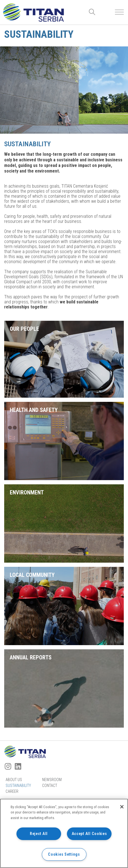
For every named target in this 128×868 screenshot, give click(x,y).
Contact (50, 786)
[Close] (122, 807)
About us (14, 780)
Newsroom (52, 780)
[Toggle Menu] (119, 12)
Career (12, 791)
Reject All (39, 834)
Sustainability (18, 786)
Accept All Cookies (89, 834)
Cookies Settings (64, 854)
